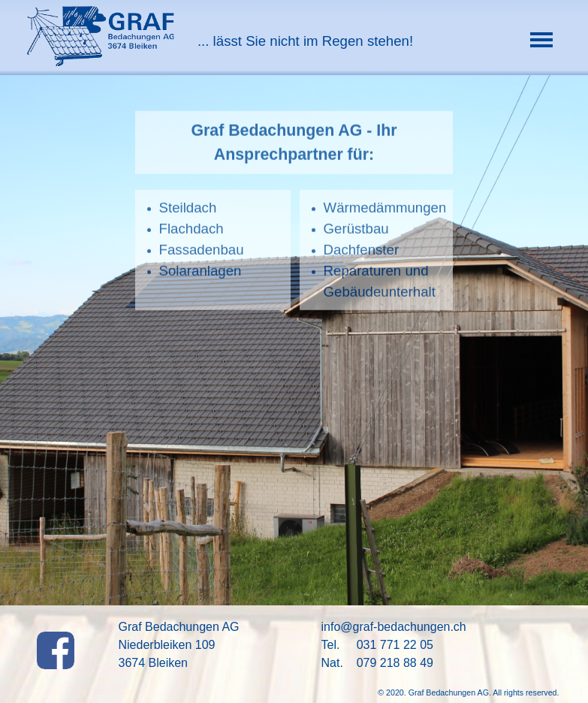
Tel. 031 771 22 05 (377, 645)
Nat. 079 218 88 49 (377, 663)
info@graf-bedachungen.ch (394, 627)
